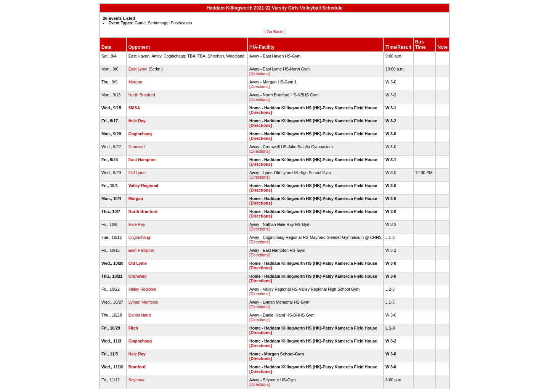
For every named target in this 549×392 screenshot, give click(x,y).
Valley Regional (143, 186)
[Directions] (259, 74)
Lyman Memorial (143, 302)
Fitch (133, 328)
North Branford (142, 95)
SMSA (134, 108)
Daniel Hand (140, 315)
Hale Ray (137, 121)
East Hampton (142, 160)
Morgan (135, 82)
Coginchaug (140, 134)
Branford (137, 367)
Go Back (275, 32)
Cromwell (137, 147)
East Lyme (138, 69)
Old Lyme (137, 173)
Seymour (137, 380)
